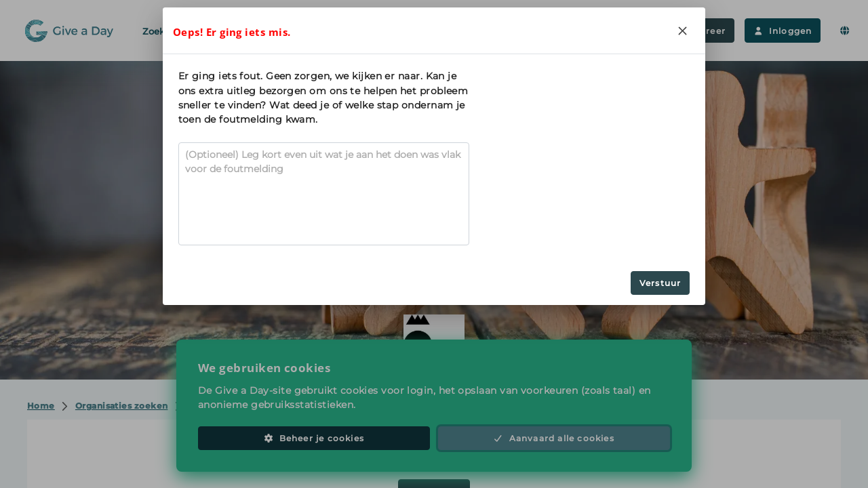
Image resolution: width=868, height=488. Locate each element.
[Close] (682, 30)
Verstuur (660, 283)
